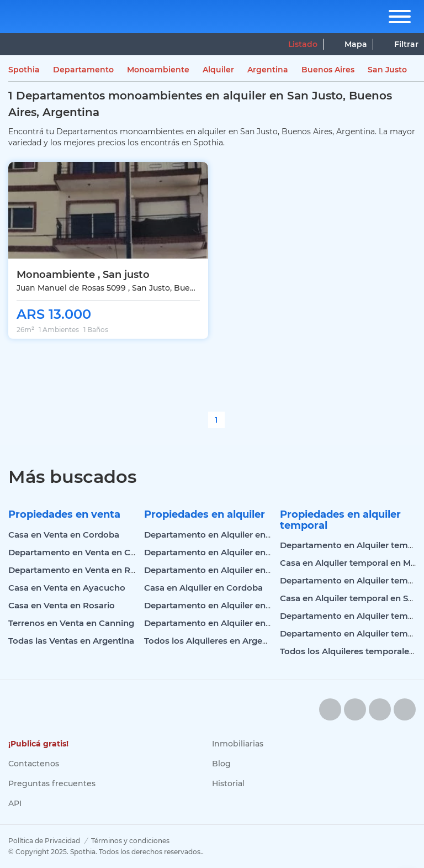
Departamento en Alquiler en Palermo (224, 552)
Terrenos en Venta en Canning (71, 623)
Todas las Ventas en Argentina (71, 641)
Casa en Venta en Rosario (62, 605)
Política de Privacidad (44, 841)
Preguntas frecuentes (52, 783)
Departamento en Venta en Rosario (82, 570)
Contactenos (34, 764)
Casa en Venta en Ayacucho (67, 588)
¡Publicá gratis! (38, 744)
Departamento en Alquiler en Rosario (222, 570)
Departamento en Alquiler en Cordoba (224, 535)
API (15, 803)
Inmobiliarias (238, 744)
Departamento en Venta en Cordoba (84, 552)
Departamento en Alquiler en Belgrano (225, 623)
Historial (228, 783)
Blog (221, 764)
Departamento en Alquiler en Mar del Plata (233, 605)
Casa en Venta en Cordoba (64, 535)
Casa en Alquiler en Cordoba (203, 588)
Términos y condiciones (130, 841)
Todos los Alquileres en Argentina (214, 641)
